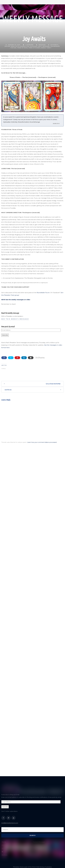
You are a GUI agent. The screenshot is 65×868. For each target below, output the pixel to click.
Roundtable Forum (43, 293)
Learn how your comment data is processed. (42, 442)
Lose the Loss (8, 390)
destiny (7, 46)
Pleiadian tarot (36, 46)
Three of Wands (34, 48)
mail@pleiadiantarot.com (10, 823)
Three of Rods (22, 48)
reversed (46, 46)
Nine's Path (15, 46)
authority (54, 45)
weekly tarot (46, 48)
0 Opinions (28, 45)
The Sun (13, 48)
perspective (25, 46)
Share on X (56, 124)
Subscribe (5, 335)
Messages (42, 45)
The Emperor (55, 46)
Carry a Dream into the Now (53, 384)
